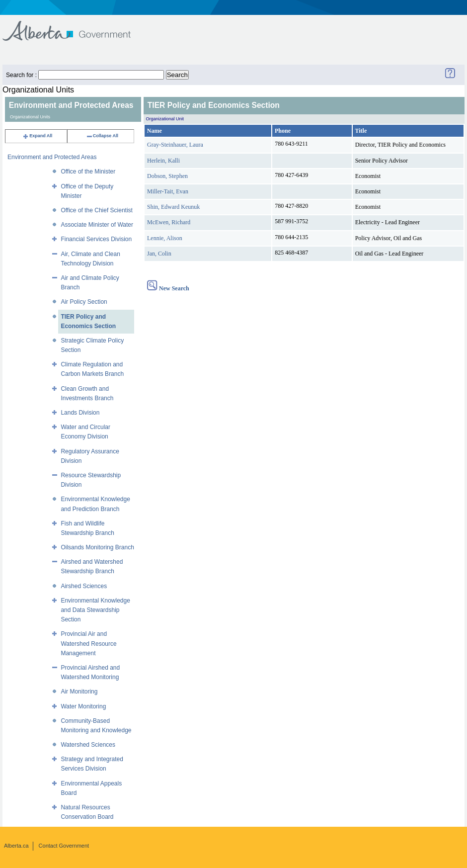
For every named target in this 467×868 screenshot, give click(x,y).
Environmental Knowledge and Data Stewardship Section (95, 610)
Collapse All (102, 136)
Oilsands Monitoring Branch (97, 547)
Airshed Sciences (84, 586)
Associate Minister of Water (97, 225)
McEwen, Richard (169, 222)
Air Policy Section (84, 302)
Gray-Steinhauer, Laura (175, 145)
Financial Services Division (96, 239)
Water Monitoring (83, 706)
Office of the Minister (88, 172)
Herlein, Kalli (163, 161)
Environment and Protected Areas (52, 157)
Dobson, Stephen (167, 176)
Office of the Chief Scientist (97, 210)
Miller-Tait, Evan (168, 191)
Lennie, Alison (165, 238)
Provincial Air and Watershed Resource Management (88, 643)
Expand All (37, 136)
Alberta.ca (16, 846)
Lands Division (80, 413)
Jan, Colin (159, 254)
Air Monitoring (79, 692)
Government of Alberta (75, 26)
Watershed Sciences (88, 745)
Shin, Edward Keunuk (173, 207)
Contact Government (64, 846)
